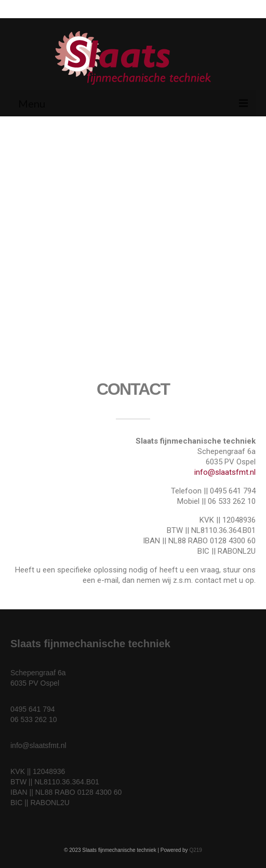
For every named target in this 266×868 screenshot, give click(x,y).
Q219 (195, 850)
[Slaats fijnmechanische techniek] (133, 298)
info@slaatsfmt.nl (225, 472)
